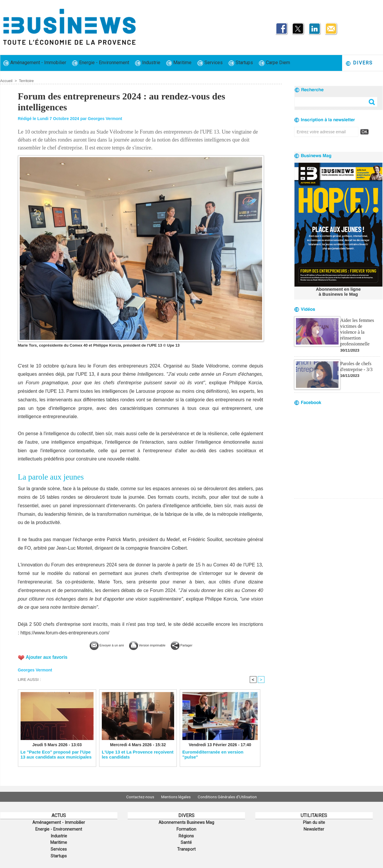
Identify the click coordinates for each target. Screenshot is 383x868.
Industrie (148, 63)
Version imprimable (150, 645)
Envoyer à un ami (97, 645)
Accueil (6, 81)
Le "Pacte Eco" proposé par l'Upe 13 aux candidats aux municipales (56, 754)
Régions (186, 835)
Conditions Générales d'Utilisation (231, 797)
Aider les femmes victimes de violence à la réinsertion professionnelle (360, 328)
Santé (186, 842)
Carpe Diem (274, 63)
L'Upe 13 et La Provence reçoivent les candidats (138, 754)
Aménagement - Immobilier (35, 63)
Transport (186, 848)
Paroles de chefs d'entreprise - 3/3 (356, 359)
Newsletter (314, 829)
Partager (195, 645)
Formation (186, 829)
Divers (359, 63)
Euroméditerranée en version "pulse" (213, 754)
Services (210, 63)
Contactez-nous (137, 797)
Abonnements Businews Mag (186, 822)
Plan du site (314, 822)
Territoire (26, 81)
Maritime (179, 63)
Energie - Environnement (101, 63)
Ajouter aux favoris (47, 657)
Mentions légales (176, 797)
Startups (241, 63)
